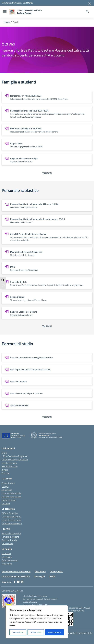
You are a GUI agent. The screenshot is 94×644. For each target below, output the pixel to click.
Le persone (7, 490)
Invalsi (5, 470)
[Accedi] (90, 3)
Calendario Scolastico (12, 523)
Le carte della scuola (11, 497)
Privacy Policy (56, 571)
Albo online (7, 564)
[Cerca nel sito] (87, 12)
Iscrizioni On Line (10, 466)
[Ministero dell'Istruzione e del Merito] (17, 3)
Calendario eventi (10, 560)
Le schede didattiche (11, 517)
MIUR (4, 453)
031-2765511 (17, 591)
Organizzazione (9, 500)
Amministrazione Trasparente (16, 571)
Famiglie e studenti (11, 537)
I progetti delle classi (11, 520)
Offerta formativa (10, 513)
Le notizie (6, 553)
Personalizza (18, 632)
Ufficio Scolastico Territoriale (15, 460)
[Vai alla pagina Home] (7, 22)
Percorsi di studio (10, 540)
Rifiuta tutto (36, 632)
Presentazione (8, 483)
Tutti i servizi (7, 543)
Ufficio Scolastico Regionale (15, 456)
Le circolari (7, 557)
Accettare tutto (54, 632)
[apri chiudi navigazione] (5, 12)
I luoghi (5, 486)
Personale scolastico (11, 533)
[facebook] (15, 582)
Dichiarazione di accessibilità (16, 576)
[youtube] (18, 582)
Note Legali (39, 576)
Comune (6, 473)
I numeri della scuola (11, 493)
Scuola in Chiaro (9, 463)
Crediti (52, 576)
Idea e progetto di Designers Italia (77, 633)
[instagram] (22, 582)
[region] (37, 622)
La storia (6, 503)
